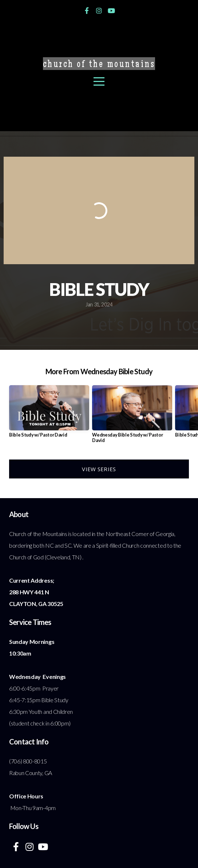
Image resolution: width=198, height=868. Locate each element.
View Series (99, 469)
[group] (49, 414)
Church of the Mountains (99, 65)
